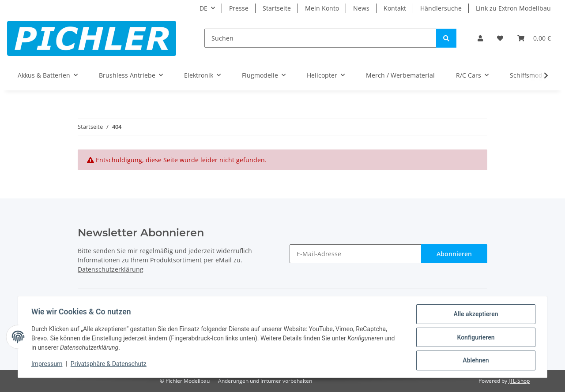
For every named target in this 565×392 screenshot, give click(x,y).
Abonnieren (454, 254)
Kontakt (395, 8)
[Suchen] (320, 38)
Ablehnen (475, 361)
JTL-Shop (519, 381)
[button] (480, 38)
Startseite (277, 8)
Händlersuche (441, 8)
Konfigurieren (475, 338)
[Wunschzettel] (500, 38)
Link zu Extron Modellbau (513, 8)
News (361, 8)
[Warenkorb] (534, 38)
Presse (239, 8)
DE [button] (203, 8)
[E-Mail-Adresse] (356, 254)
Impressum (48, 365)
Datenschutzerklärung (111, 269)
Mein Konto (322, 8)
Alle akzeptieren (475, 315)
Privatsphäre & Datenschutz (109, 365)
